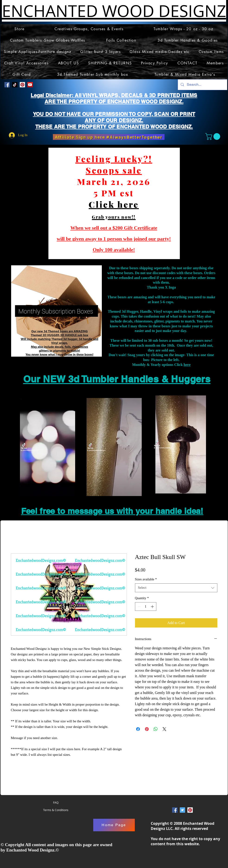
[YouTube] (30, 85)
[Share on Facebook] (138, 729)
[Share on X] (164, 729)
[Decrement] (139, 607)
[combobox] (176, 588)
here (187, 365)
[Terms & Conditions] (56, 810)
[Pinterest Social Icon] (22, 85)
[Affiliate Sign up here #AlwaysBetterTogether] (109, 137)
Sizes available (146, 579)
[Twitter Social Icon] (182, 810)
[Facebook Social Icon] (7, 85)
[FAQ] (56, 803)
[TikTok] (15, 85)
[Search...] (202, 85)
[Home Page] (114, 825)
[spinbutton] (146, 607)
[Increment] (153, 607)
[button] (214, 136)
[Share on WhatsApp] (156, 729)
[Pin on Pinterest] (147, 729)
